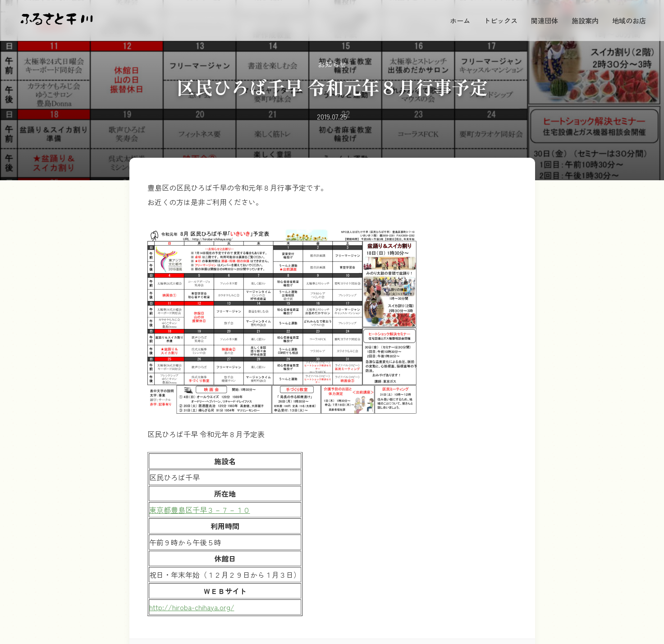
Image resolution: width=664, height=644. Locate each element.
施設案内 (585, 20)
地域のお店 (629, 20)
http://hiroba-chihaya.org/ (192, 607)
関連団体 (545, 20)
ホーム (460, 20)
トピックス (501, 20)
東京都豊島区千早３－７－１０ (200, 510)
